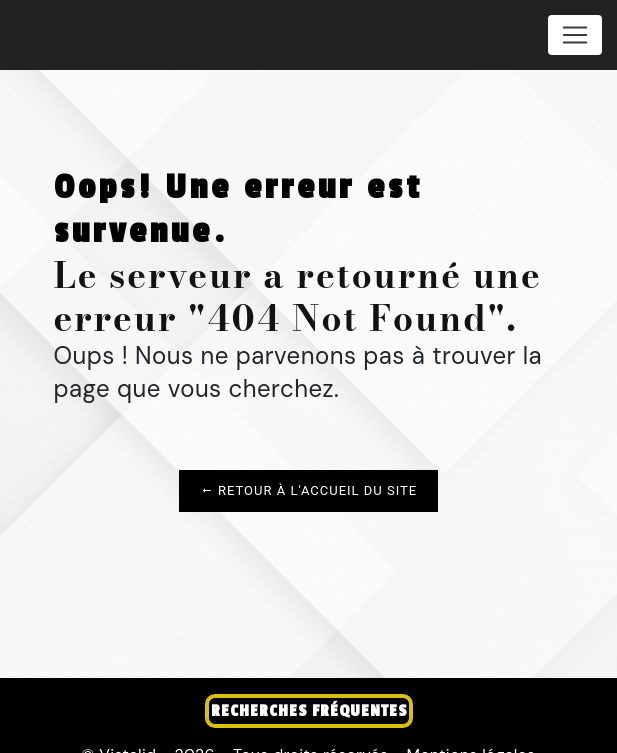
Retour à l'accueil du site (308, 490)
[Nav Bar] (575, 35)
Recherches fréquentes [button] (309, 711)
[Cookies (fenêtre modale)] (6, 741)
